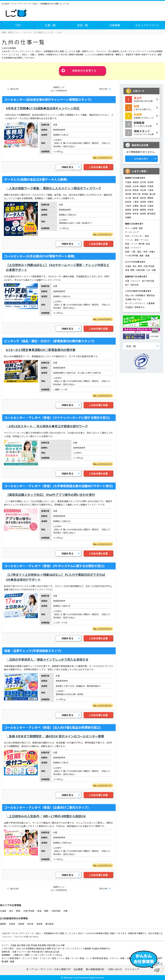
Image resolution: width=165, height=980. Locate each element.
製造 (148, 244)
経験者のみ (140, 307)
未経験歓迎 (140, 295)
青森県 (136, 182)
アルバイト (136, 281)
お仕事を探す (141, 159)
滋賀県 (143, 202)
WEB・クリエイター (134, 236)
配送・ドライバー (133, 248)
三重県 (136, 202)
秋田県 (128, 186)
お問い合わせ (115, 969)
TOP (18, 25)
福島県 (143, 186)
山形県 (136, 186)
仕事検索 (115, 25)
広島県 (150, 206)
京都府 (150, 202)
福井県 (136, 198)
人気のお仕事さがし (141, 107)
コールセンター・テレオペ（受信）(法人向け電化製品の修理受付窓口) (52, 727)
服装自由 (151, 295)
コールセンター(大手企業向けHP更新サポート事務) (39, 256)
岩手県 (143, 182)
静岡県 (150, 198)
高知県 (136, 210)
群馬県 (136, 190)
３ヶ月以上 (57, 955)
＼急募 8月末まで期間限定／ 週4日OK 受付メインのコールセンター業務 (55, 736)
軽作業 (142, 244)
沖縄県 (128, 217)
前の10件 (14, 89)
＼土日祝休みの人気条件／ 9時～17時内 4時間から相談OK (46, 816)
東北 (135, 266)
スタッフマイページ (147, 25)
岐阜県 (143, 198)
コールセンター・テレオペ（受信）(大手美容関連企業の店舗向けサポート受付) (59, 486)
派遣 (127, 281)
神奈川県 (137, 194)
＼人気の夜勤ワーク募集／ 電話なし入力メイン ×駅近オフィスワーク (54, 188)
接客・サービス (142, 240)
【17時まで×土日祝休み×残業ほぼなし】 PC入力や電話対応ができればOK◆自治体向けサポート (56, 577)
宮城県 (150, 182)
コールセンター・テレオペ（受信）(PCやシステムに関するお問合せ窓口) (54, 566)
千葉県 (150, 190)
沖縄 (154, 270)
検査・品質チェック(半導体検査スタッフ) (33, 651)
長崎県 (128, 213)
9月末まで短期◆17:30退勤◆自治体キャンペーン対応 (43, 108)
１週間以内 (18, 955)
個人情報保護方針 (95, 969)
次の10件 (103, 89)
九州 (148, 270)
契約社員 (135, 285)
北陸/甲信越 (149, 266)
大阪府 (128, 206)
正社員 (56, 952)
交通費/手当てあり (134, 299)
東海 (127, 270)
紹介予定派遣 (148, 281)
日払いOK (129, 295)
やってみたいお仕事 (141, 124)
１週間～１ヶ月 (30, 955)
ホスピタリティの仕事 (141, 132)
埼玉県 (143, 190)
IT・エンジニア (132, 232)
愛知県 (128, 202)
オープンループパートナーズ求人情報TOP (48, 969)
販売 (147, 236)
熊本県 (136, 213)
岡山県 (143, 206)
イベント (129, 240)
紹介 (127, 285)
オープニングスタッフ (135, 303)
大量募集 (151, 303)
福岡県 (143, 210)
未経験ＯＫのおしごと (141, 116)
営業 (141, 228)
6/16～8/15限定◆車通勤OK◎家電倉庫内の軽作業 (41, 350)
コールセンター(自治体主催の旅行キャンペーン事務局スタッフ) (48, 99)
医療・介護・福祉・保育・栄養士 (140, 252)
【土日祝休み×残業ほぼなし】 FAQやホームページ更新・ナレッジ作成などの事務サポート (58, 267)
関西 (133, 270)
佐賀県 (150, 210)
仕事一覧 (50, 25)
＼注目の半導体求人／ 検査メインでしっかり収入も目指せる (47, 659)
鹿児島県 (151, 213)
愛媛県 (128, 210)
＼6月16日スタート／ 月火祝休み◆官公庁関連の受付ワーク (47, 426)
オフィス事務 (131, 228)
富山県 (152, 194)
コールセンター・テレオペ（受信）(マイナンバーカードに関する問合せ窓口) (57, 417)
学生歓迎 (129, 307)
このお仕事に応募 (98, 167)
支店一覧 (82, 25)
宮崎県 (143, 213)
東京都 (128, 194)
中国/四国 (140, 270)
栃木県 (128, 190)
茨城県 (150, 186)
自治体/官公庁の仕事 (141, 99)
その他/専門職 (132, 255)
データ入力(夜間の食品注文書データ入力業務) (36, 179)
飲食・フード (131, 244)
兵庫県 (136, 206)
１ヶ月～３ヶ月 (45, 955)
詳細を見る (68, 167)
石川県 (128, 198)
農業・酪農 (144, 255)
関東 (140, 266)
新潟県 (145, 194)
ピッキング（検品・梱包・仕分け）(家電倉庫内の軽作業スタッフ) (49, 341)
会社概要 (78, 969)
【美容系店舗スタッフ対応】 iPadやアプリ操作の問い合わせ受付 (50, 495)
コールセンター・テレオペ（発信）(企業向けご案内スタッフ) (46, 807)
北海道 (128, 182)
